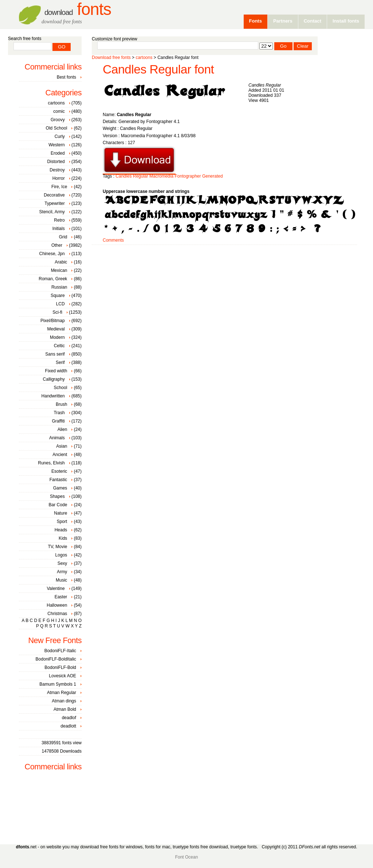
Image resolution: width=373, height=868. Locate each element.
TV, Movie (57, 547)
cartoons (144, 58)
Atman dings (64, 701)
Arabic (61, 262)
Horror (59, 178)
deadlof (69, 718)
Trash (59, 413)
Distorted (56, 162)
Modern (57, 337)
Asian (62, 446)
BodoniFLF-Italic (60, 651)
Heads (61, 530)
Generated (213, 176)
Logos (61, 555)
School (61, 388)
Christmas (57, 614)
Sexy (62, 563)
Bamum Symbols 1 (58, 684)
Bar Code (58, 505)
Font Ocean (187, 857)
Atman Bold (65, 709)
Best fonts (66, 77)
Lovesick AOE (62, 676)
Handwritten (53, 396)
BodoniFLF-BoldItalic (56, 659)
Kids (63, 538)
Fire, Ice (59, 187)
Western (56, 145)
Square (58, 296)
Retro (59, 220)
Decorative (54, 195)
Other (57, 245)
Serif (60, 362)
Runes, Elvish (51, 463)
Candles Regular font (158, 69)
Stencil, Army (52, 212)
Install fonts (346, 21)
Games (60, 488)
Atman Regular (62, 693)
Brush (61, 404)
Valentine (56, 588)
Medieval (56, 329)
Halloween (57, 605)
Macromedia (161, 176)
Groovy (58, 120)
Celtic (59, 346)
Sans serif (55, 354)
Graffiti (58, 421)
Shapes (57, 496)
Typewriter (54, 203)
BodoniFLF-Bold (60, 667)
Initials (59, 229)
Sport (62, 522)
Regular (141, 176)
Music (61, 580)
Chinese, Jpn (52, 254)
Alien (62, 429)
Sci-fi (57, 312)
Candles (123, 176)
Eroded (58, 153)
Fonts (78, 9)
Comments (113, 240)
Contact (313, 21)
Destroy (57, 170)
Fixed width (56, 371)
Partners (283, 21)
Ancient (60, 455)
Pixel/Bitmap (53, 321)
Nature (60, 513)
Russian (59, 287)
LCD (60, 304)
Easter (61, 597)
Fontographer (188, 176)
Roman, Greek (53, 279)
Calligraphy (54, 379)
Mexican (59, 270)
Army (62, 572)
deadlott (68, 726)
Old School (57, 128)
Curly (60, 136)
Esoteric (59, 471)
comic (59, 111)
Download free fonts (111, 58)
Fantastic (58, 480)
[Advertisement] (224, 268)
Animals (57, 438)
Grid (63, 237)
